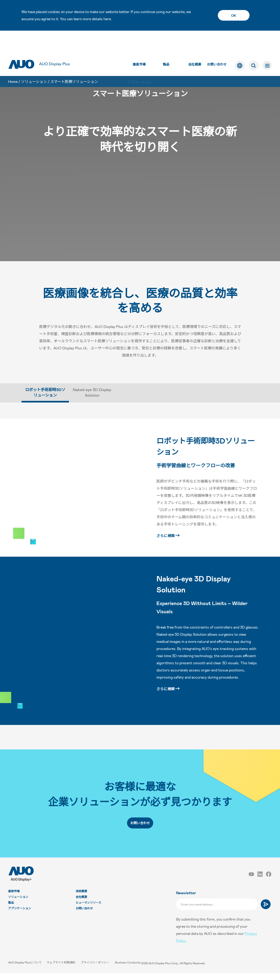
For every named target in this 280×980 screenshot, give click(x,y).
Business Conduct (128, 970)
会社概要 (194, 43)
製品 (165, 43)
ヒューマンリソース (88, 910)
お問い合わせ (216, 43)
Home (13, 61)
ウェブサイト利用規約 (62, 970)
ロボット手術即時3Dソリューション (207, 450)
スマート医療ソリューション (74, 61)
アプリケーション (20, 916)
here (107, 19)
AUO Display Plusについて (25, 970)
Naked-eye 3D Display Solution (197, 589)
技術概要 (81, 899)
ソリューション (34, 61)
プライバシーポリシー (96, 970)
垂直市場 (138, 43)
